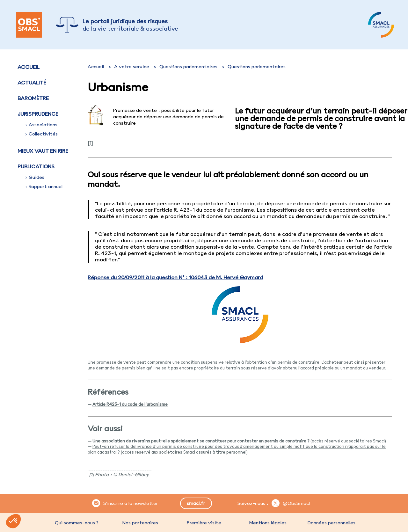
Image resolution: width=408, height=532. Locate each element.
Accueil (29, 67)
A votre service (132, 67)
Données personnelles (331, 523)
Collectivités (42, 134)
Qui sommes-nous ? (77, 523)
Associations (41, 125)
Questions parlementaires (188, 67)
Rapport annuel (44, 186)
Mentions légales (268, 523)
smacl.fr (196, 503)
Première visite (204, 523)
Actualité (32, 83)
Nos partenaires (140, 523)
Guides (35, 177)
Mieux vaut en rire (43, 151)
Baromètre (33, 98)
